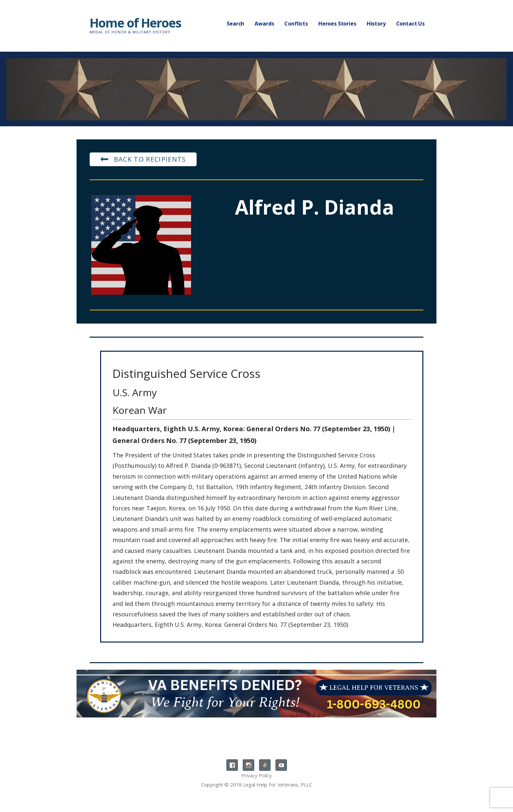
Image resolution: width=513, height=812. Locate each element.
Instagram (248, 765)
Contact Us (410, 24)
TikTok (265, 765)
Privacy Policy (256, 775)
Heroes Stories (337, 24)
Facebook (232, 765)
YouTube (281, 765)
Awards (264, 24)
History (376, 24)
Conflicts (296, 24)
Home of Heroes (135, 23)
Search (235, 24)
